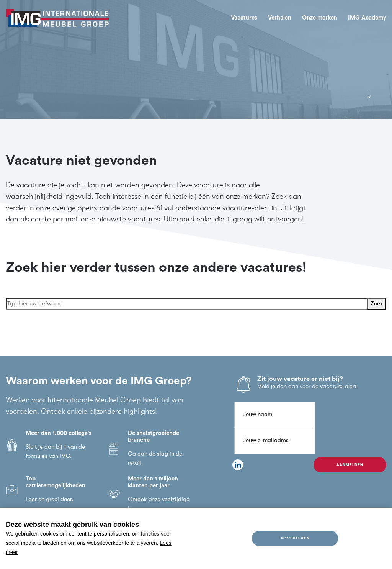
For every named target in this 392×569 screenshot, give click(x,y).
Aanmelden (350, 465)
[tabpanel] (196, 59)
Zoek (377, 304)
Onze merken (320, 18)
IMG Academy (367, 18)
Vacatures (244, 18)
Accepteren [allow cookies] (295, 538)
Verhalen (280, 18)
